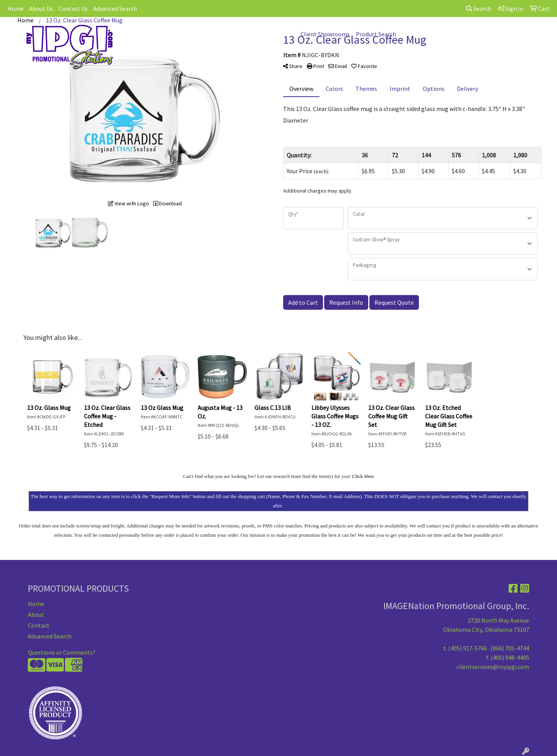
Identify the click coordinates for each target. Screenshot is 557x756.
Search (479, 9)
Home (15, 9)
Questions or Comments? (62, 652)
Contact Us (73, 9)
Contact (39, 625)
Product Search (376, 34)
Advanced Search (115, 9)
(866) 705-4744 (510, 648)
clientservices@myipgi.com (493, 667)
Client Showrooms (325, 34)
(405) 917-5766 (468, 648)
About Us (41, 9)
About (36, 614)
